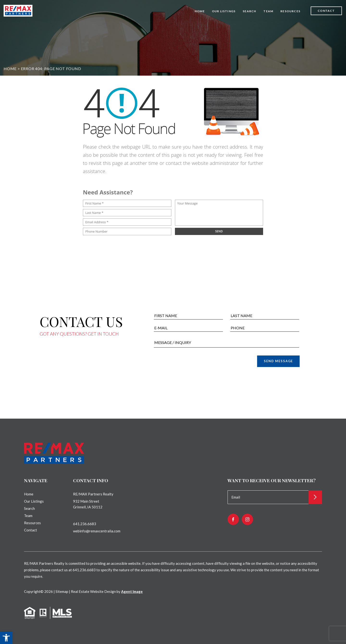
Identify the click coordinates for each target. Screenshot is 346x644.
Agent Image (132, 591)
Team (268, 11)
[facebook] (233, 519)
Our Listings (224, 11)
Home (200, 11)
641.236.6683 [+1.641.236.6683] (85, 524)
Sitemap (62, 591)
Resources (290, 11)
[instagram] (247, 519)
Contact (326, 11)
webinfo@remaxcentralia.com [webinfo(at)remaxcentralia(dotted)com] (97, 531)
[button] (6, 638)
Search (249, 11)
